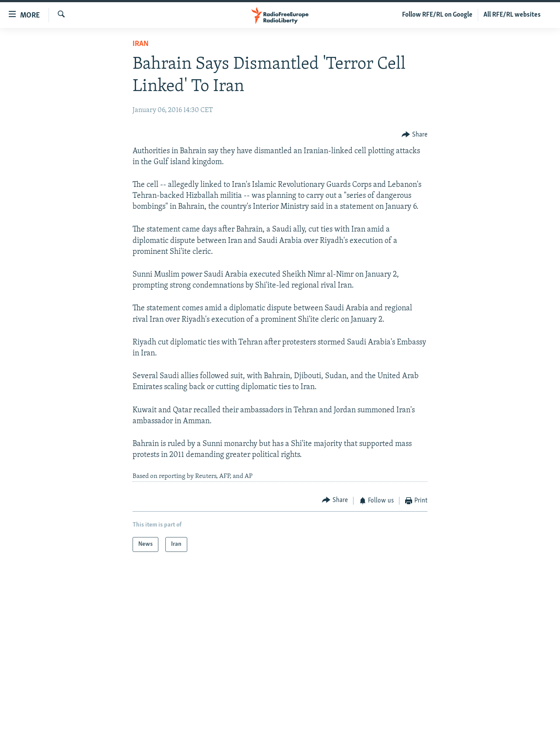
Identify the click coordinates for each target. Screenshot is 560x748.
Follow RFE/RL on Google (437, 15)
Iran (141, 44)
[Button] (415, 135)
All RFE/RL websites (512, 15)
